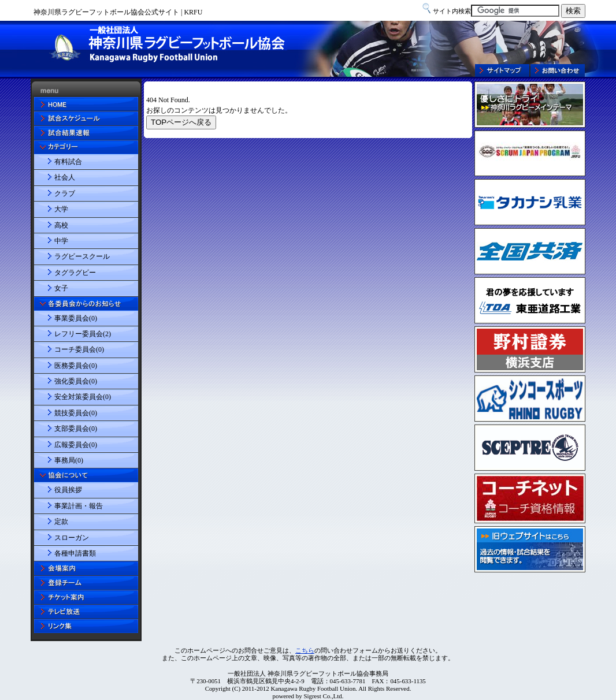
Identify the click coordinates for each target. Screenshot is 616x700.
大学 (61, 209)
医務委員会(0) (76, 366)
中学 (61, 241)
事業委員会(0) (76, 318)
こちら (305, 650)
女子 (61, 288)
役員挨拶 (68, 490)
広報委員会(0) (76, 445)
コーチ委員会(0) (79, 349)
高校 (61, 225)
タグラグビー (75, 273)
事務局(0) (69, 460)
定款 (61, 522)
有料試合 (68, 162)
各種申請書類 (75, 553)
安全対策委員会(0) (83, 397)
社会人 (65, 177)
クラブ (65, 193)
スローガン (72, 538)
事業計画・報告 (79, 506)
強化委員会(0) (76, 381)
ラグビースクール (82, 256)
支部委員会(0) (76, 429)
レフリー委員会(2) (83, 334)
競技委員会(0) (76, 413)
